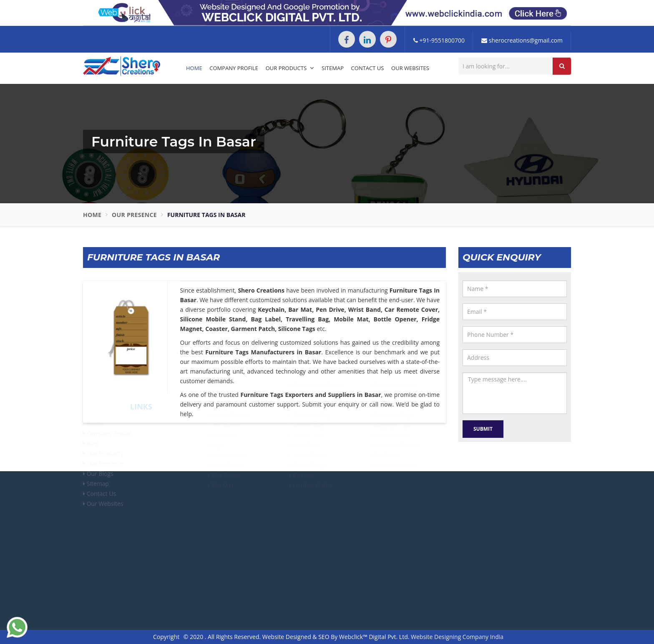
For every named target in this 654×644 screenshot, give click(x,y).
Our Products (290, 68)
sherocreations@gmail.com (522, 40)
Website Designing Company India (457, 637)
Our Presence (134, 215)
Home (194, 68)
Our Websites (410, 68)
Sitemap (333, 68)
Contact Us (368, 68)
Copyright (166, 637)
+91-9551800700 (439, 40)
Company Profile (234, 68)
